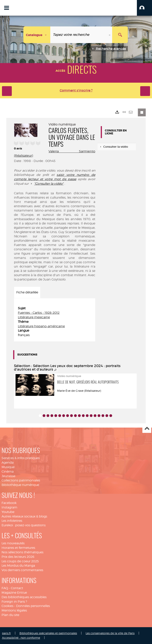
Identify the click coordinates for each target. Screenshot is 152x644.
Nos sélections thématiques (22, 552)
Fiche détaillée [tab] (27, 292)
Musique (8, 467)
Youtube (8, 512)
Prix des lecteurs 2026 (18, 557)
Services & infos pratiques (21, 458)
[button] (144, 8)
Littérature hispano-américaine (41, 326)
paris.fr (6, 633)
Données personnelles (33, 606)
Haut (147, 429)
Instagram (9, 507)
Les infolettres (12, 521)
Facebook (9, 503)
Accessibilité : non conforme (21, 638)
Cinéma (8, 472)
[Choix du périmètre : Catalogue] (37, 35)
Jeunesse (8, 476)
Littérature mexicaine (34, 317)
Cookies (7, 606)
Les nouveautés (13, 543)
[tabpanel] (55, 322)
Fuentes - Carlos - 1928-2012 (39, 313)
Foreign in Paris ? (14, 602)
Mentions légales (14, 610)
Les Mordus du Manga (18, 566)
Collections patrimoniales (21, 480)
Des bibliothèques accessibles (24, 597)
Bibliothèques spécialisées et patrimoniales (48, 633)
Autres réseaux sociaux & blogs (24, 516)
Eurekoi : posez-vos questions (24, 525)
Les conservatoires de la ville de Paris (110, 633)
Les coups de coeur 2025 (20, 561)
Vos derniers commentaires (22, 570)
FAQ (5, 588)
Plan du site (10, 615)
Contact (17, 588)
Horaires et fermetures (18, 548)
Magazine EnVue (14, 593)
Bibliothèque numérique (20, 485)
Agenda (8, 463)
